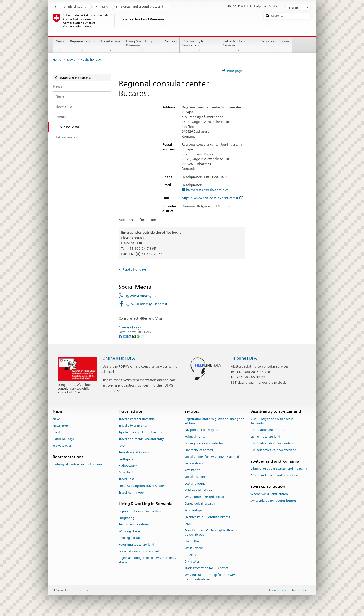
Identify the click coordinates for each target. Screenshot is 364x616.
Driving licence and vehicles (204, 443)
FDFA (104, 7)
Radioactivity (128, 466)
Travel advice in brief (133, 426)
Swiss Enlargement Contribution (273, 501)
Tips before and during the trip (140, 432)
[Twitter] (125, 336)
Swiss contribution (275, 46)
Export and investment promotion (274, 475)
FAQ (122, 446)
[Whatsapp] (138, 336)
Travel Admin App (131, 493)
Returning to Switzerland (136, 545)
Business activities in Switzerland (273, 450)
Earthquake (127, 459)
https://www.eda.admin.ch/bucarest (212, 198)
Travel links (126, 479)
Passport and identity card (203, 430)
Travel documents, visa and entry (141, 439)
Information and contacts (268, 430)
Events (57, 432)
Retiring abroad (130, 538)
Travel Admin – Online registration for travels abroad (211, 533)
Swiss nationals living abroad (139, 551)
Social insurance (196, 477)
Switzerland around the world (142, 7)
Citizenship (192, 555)
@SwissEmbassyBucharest (147, 304)
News (60, 46)
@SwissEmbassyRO (141, 296)
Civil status (192, 562)
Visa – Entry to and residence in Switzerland (272, 421)
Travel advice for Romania (137, 419)
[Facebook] (121, 336)
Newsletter (60, 426)
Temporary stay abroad (135, 525)
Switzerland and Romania (239, 46)
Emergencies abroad (199, 450)
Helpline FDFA (244, 358)
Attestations (193, 470)
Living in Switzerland (265, 437)
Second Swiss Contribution (269, 494)
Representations (82, 46)
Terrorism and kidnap (134, 452)
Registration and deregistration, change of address (214, 421)
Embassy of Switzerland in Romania (78, 464)
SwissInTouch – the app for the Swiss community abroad (210, 577)
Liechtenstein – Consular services (207, 517)
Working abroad (130, 531)
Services (171, 46)
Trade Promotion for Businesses (206, 568)
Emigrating (127, 518)
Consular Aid (128, 472)
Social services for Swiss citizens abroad (212, 457)
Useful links (193, 541)
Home (57, 60)
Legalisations (194, 464)
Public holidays (134, 269)
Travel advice (110, 46)
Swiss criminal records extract (205, 497)
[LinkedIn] (130, 336)
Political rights (195, 437)
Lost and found (195, 483)
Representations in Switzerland (140, 511)
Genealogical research (200, 504)
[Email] (143, 336)
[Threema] (134, 336)
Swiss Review (194, 548)
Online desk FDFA (119, 358)
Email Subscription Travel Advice (141, 486)
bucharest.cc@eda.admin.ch (207, 190)
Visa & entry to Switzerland (199, 46)
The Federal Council (74, 7)
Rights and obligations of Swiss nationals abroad (147, 560)
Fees (188, 524)
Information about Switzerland (272, 443)
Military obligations (198, 490)
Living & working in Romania (143, 46)
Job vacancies (62, 446)
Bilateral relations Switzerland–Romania (279, 469)
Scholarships (193, 510)
